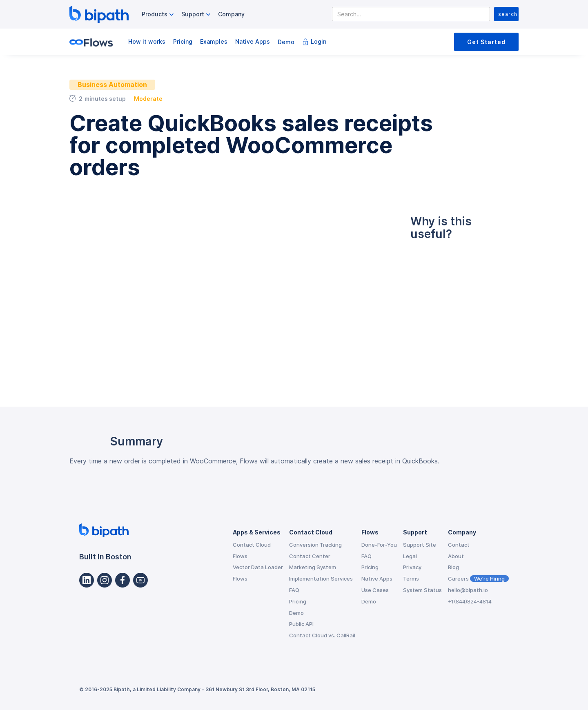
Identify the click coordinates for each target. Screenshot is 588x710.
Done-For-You (379, 545)
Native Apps (253, 41)
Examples (214, 41)
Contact (459, 545)
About (456, 556)
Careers (478, 579)
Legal (410, 556)
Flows (240, 556)
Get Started (486, 42)
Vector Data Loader (258, 567)
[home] (99, 14)
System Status (422, 590)
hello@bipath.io (468, 590)
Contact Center (310, 556)
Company (231, 14)
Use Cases (375, 590)
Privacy (412, 567)
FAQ (294, 590)
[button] (159, 14)
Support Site (420, 545)
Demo (286, 42)
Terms (411, 579)
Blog (453, 567)
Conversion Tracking (315, 545)
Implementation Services (321, 579)
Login (318, 41)
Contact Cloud (252, 545)
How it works (147, 41)
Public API (301, 624)
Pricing (183, 41)
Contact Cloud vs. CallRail (322, 635)
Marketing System (313, 567)
